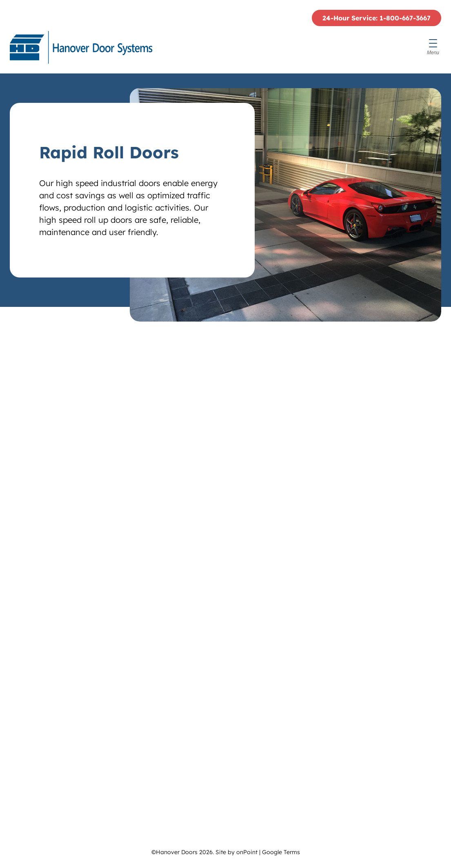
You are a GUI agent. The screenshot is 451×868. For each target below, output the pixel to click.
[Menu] (433, 47)
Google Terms (281, 852)
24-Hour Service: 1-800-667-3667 (377, 18)
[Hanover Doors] (81, 47)
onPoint (247, 852)
